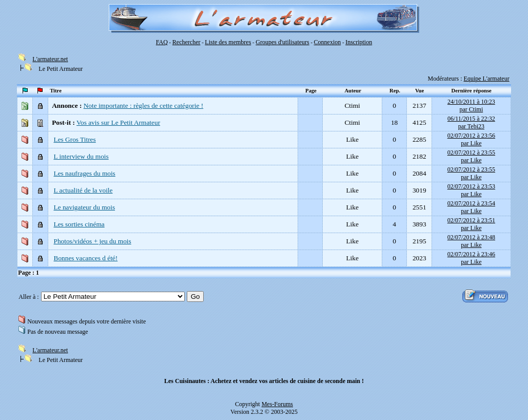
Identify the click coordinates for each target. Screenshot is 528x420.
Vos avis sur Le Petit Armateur (118, 122)
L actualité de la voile (83, 190)
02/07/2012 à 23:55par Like (471, 156)
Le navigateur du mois (85, 207)
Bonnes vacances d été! (86, 258)
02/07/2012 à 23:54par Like (471, 207)
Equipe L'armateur (487, 79)
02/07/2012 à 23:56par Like (471, 139)
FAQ (162, 42)
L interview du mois (81, 156)
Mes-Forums (277, 404)
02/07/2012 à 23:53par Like (471, 190)
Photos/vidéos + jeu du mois (93, 241)
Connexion (328, 42)
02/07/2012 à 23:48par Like (471, 241)
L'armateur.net (50, 59)
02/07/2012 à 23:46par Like (471, 258)
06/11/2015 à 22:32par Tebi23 (471, 122)
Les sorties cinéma (79, 224)
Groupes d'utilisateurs (282, 42)
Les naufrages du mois (85, 173)
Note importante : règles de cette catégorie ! (144, 106)
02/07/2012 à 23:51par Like (471, 224)
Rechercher (187, 42)
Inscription (359, 42)
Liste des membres (228, 42)
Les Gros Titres (75, 139)
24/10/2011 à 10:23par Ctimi (471, 106)
